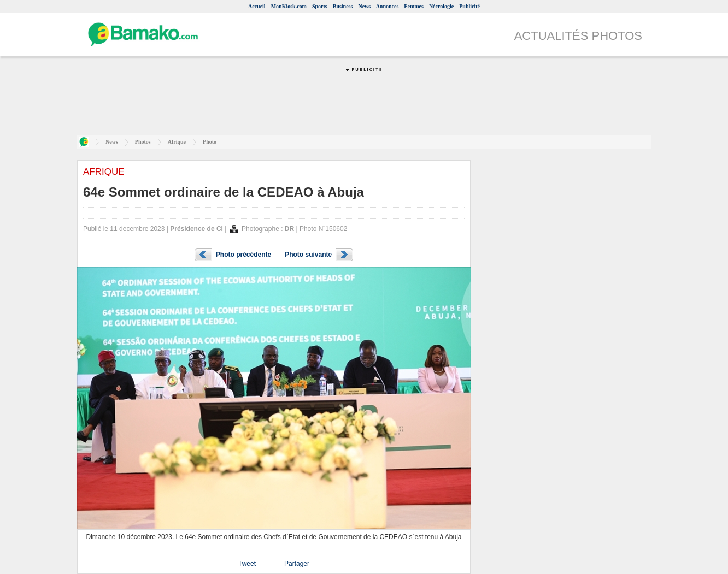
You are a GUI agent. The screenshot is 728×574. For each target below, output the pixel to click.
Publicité (469, 6)
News (364, 6)
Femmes (414, 6)
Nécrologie (441, 6)
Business (343, 6)
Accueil (257, 6)
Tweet (247, 564)
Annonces (388, 6)
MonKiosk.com (289, 6)
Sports (320, 6)
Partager (297, 564)
